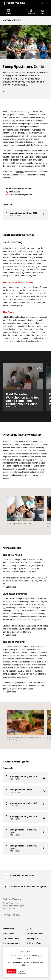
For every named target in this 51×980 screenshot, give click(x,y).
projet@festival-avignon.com (21, 195)
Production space (35, 934)
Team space (32, 938)
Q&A (29, 929)
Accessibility (9, 929)
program (20, 172)
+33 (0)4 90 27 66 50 (12, 915)
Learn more (11, 587)
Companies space (11, 938)
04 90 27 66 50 (15, 192)
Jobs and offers (34, 943)
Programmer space (11, 943)
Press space (8, 934)
